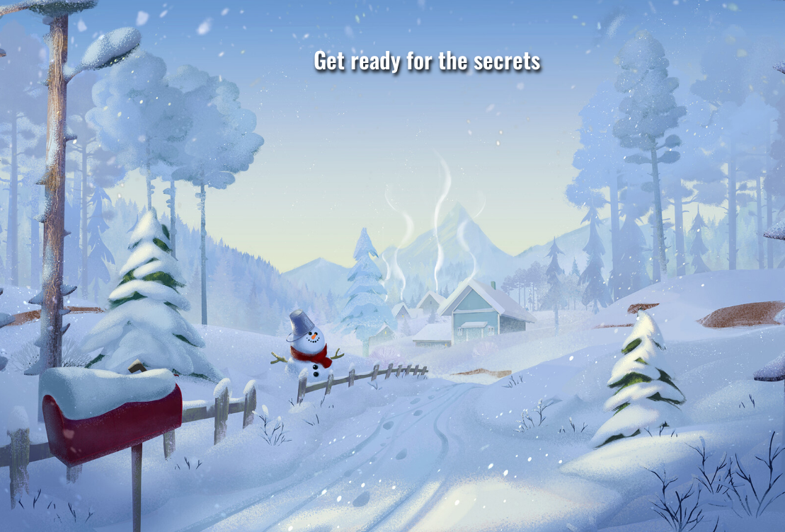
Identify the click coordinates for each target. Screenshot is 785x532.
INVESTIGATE (418, 422)
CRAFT (155, 423)
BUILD (682, 434)
